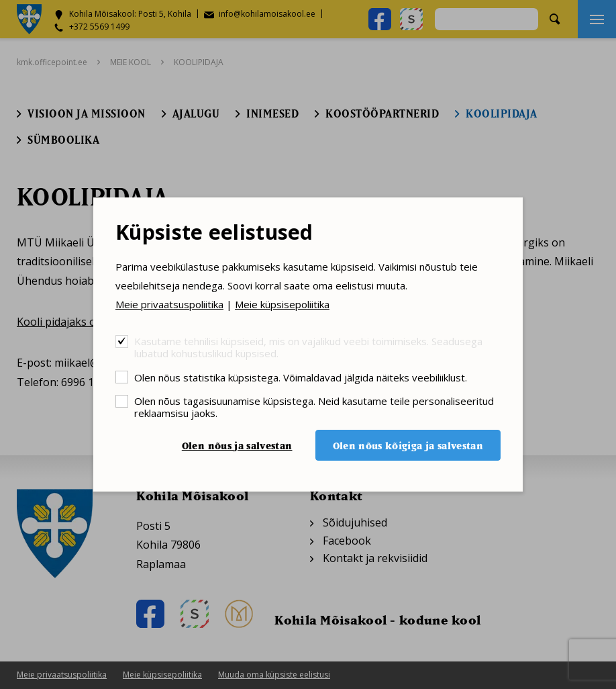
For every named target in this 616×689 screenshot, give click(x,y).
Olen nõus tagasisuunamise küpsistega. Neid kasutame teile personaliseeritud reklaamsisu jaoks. (314, 407)
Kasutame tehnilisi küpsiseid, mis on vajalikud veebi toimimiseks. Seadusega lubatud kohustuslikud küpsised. (308, 347)
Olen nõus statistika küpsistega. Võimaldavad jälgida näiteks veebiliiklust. (301, 377)
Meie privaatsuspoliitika (169, 304)
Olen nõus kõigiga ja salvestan (408, 446)
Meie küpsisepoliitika (282, 304)
